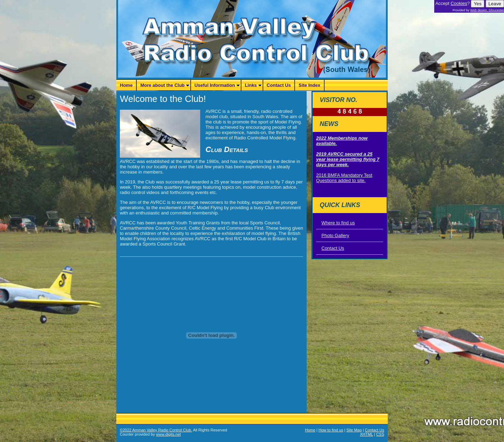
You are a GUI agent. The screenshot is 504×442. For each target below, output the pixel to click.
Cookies (459, 3)
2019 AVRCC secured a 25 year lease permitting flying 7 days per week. (348, 159)
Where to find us (338, 223)
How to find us (331, 430)
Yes (478, 4)
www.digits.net (169, 434)
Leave (495, 4)
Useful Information (215, 85)
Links (251, 85)
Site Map (354, 430)
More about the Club (162, 85)
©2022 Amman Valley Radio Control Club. (156, 430)
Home (126, 85)
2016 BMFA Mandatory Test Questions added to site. (344, 178)
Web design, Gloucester (487, 10)
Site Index (309, 85)
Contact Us (279, 85)
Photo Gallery (335, 235)
